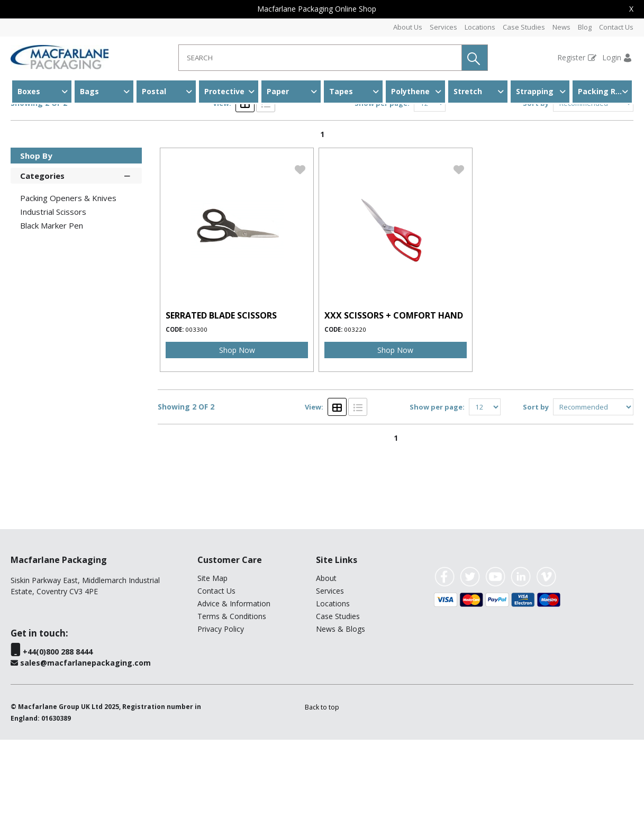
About (326, 674)
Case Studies (524, 27)
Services (443, 27)
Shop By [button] (36, 252)
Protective (224, 91)
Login (612, 57)
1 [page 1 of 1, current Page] (322, 230)
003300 (196, 426)
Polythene (410, 91)
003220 (355, 426)
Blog (585, 27)
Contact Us (616, 27)
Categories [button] (76, 271)
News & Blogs (341, 725)
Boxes (29, 91)
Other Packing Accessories (147, 124)
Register (571, 57)
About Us (408, 27)
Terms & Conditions (232, 712)
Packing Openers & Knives (68, 294)
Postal (154, 91)
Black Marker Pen (52, 322)
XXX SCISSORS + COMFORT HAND (394, 412)
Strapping (535, 91)
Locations (480, 27)
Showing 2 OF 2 (39, 199)
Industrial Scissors (240, 124)
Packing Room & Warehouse (605, 91)
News (561, 27)
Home (22, 124)
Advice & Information (234, 700)
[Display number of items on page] (430, 199)
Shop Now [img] (237, 446)
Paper (278, 91)
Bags (89, 91)
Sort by (536, 199)
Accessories (67, 124)
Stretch (468, 91)
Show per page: (382, 199)
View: (222, 199)
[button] (475, 58)
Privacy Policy (221, 725)
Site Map (212, 674)
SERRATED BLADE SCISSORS (221, 412)
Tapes (341, 91)
